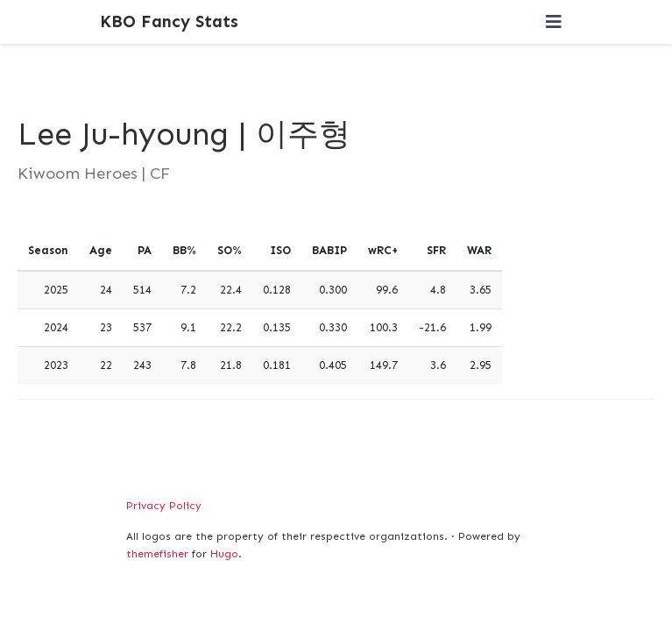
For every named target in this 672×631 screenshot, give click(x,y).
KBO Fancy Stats (169, 21)
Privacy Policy (164, 506)
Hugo (224, 554)
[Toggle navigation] (554, 22)
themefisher (157, 554)
